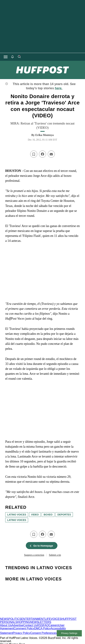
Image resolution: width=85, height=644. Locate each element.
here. (59, 88)
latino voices (17, 515)
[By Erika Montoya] (44, 135)
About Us (6, 625)
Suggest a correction (34, 555)
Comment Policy (24, 628)
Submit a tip (55, 555)
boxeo (48, 515)
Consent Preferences (44, 633)
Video (35, 515)
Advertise (17, 625)
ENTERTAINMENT (33, 619)
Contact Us (30, 625)
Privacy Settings (69, 633)
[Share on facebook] (42, 154)
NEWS (4, 619)
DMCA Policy (42, 628)
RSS (40, 625)
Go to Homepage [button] (42, 546)
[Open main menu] (6, 57)
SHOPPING (23, 622)
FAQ (46, 625)
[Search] (19, 57)
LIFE (48, 619)
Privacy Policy (22, 633)
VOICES (56, 619)
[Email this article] (51, 154)
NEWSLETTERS (41, 622)
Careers (54, 625)
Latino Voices (17, 520)
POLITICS (15, 619)
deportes (64, 515)
